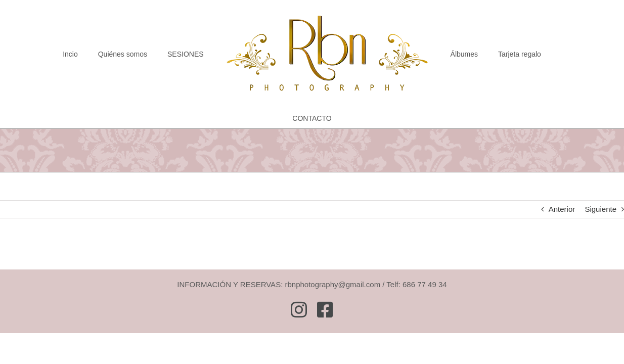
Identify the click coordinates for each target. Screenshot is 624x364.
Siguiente (600, 209)
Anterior (562, 209)
